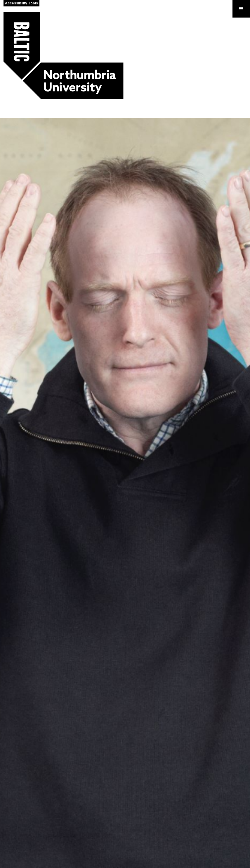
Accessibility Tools (21, 3)
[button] (241, 9)
